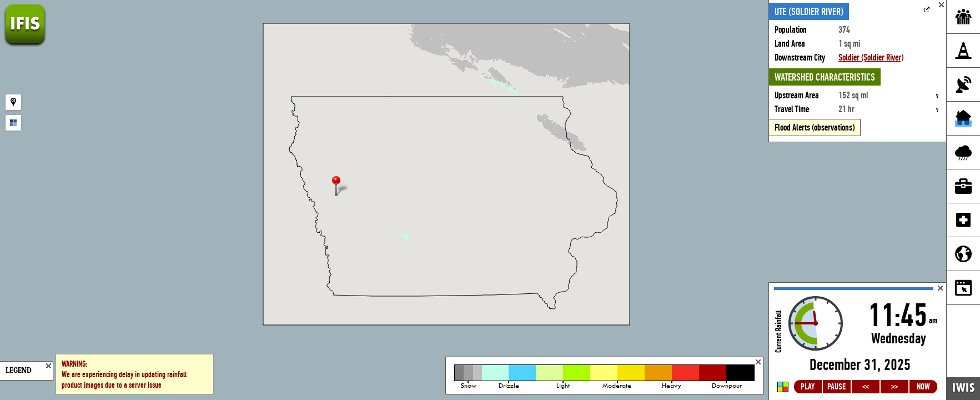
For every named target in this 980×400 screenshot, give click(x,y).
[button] (341, 187)
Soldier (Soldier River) (871, 57)
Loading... (858, 341)
